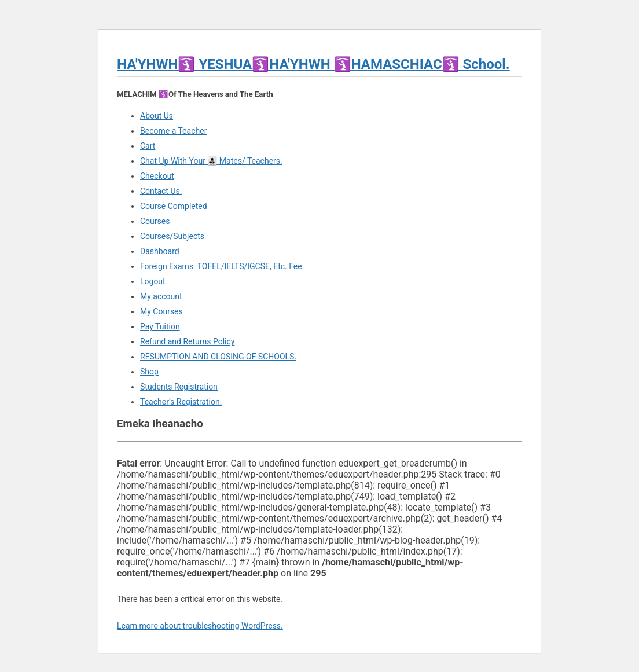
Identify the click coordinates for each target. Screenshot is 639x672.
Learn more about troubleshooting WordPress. (200, 626)
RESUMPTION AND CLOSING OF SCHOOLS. (218, 357)
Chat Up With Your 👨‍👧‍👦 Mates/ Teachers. (211, 161)
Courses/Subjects (172, 236)
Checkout (157, 176)
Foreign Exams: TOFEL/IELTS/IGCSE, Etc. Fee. (222, 266)
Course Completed (174, 206)
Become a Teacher (173, 131)
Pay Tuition (160, 326)
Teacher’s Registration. (181, 402)
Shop (149, 372)
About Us (157, 116)
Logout (153, 281)
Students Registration (179, 387)
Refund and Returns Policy (187, 341)
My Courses (161, 311)
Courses (155, 221)
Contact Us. (161, 191)
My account (161, 296)
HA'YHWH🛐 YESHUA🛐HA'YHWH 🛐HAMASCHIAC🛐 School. (313, 64)
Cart (148, 146)
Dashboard (160, 251)
